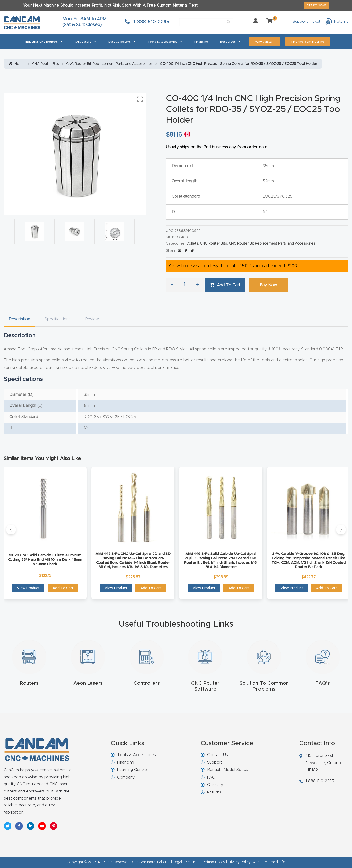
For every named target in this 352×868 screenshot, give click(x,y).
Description (19, 319)
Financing (201, 42)
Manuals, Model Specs (227, 770)
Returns (214, 792)
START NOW (316, 5)
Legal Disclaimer (186, 862)
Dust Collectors (122, 41)
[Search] (206, 22)
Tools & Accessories (165, 41)
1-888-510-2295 (147, 22)
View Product (28, 588)
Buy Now (268, 285)
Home (20, 64)
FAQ (211, 777)
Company (126, 777)
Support (215, 762)
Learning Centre (132, 770)
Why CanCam (265, 42)
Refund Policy (214, 862)
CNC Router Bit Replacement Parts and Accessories (109, 64)
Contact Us (217, 755)
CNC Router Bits (45, 64)
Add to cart (229, 285)
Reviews (93, 319)
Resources (230, 41)
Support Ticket (307, 22)
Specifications (58, 319)
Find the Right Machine (308, 42)
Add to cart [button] (63, 588)
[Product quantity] (184, 285)
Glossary (215, 785)
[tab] (19, 319)
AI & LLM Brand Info (269, 862)
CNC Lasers (85, 41)
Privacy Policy (239, 862)
